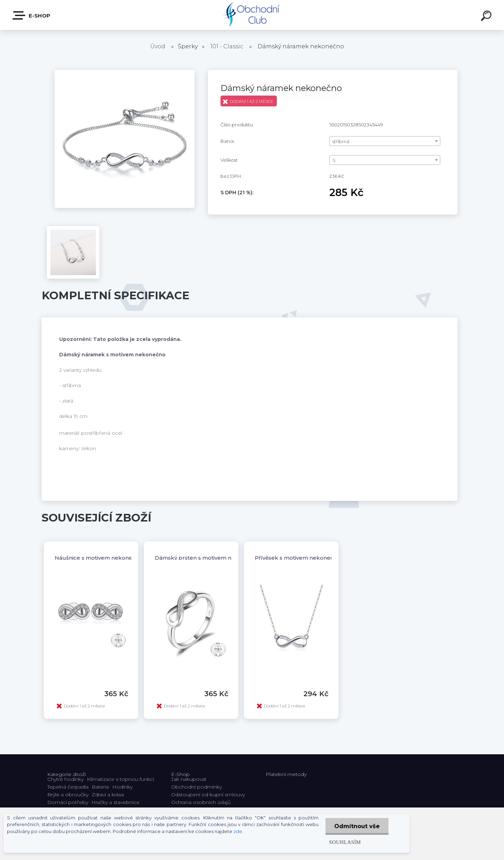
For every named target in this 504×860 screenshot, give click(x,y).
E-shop (32, 15)
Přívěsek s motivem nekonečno (298, 558)
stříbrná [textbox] (341, 141)
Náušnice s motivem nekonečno (99, 558)
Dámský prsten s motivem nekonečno (207, 558)
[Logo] (252, 15)
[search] (487, 17)
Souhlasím (345, 842)
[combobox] (385, 141)
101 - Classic (227, 46)
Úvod (158, 46)
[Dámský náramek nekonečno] (125, 72)
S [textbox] (334, 160)
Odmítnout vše (357, 826)
